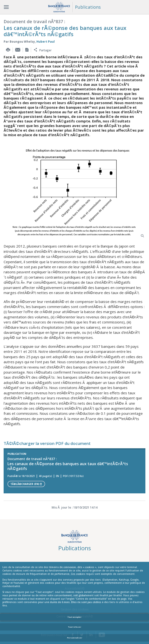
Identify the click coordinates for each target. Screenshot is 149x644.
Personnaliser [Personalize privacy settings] (75, 638)
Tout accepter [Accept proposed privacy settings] (74, 617)
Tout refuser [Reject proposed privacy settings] (75, 627)
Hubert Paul (46, 42)
